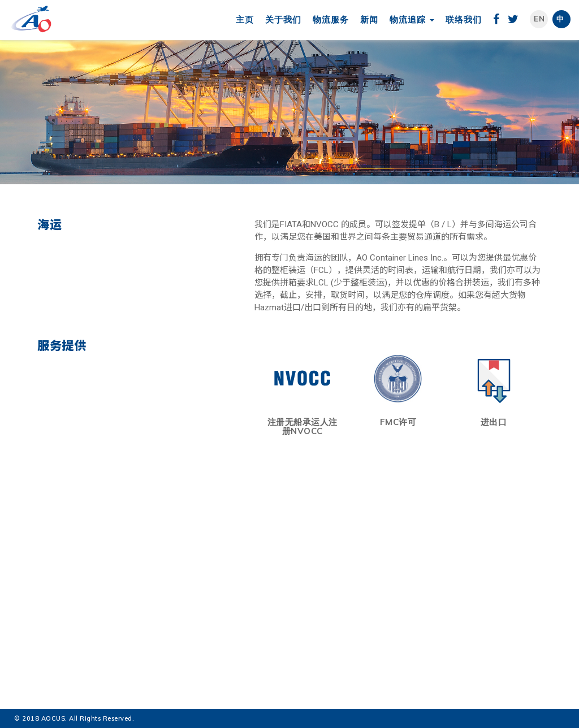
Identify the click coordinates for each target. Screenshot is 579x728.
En (539, 19)
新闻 (369, 19)
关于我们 (283, 19)
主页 (245, 19)
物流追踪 (412, 19)
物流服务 (331, 19)
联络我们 (464, 19)
